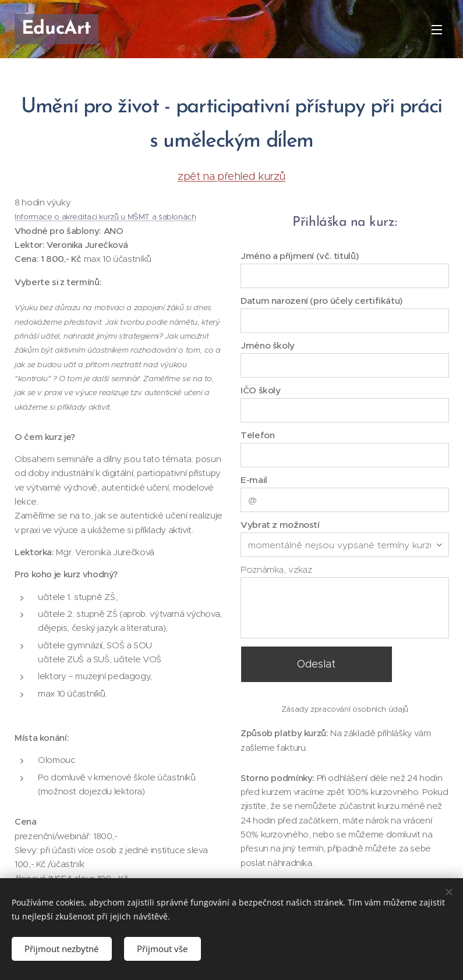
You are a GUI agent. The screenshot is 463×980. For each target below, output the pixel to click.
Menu (437, 30)
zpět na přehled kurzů (231, 176)
